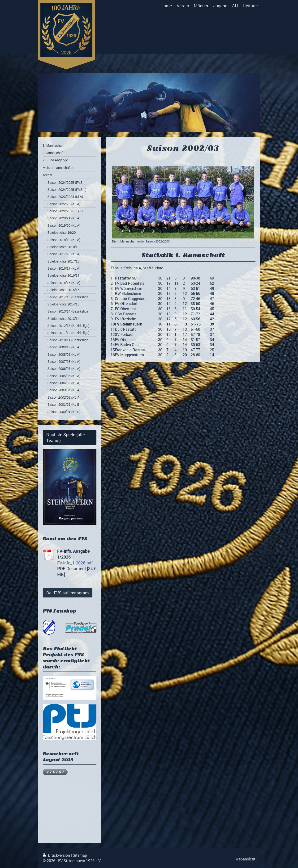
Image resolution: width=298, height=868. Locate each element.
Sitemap (80, 855)
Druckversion (57, 855)
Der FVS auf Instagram (68, 593)
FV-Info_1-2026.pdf (75, 563)
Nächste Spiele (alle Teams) (66, 437)
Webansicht (245, 859)
